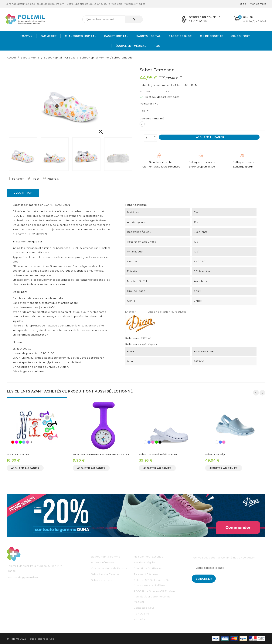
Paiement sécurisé (146, 574)
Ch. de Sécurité (211, 36)
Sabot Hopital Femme (105, 574)
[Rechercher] (113, 19)
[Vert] (20, 442)
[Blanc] (145, 442)
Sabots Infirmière (102, 580)
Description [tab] (23, 193)
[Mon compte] (258, 4)
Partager (18, 179)
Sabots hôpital (148, 36)
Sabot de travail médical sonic (158, 454)
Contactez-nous (144, 608)
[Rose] (17, 442)
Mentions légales (145, 562)
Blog (243, 4)
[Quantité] (148, 138)
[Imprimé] (142, 124)
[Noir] (160, 442)
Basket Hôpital (116, 36)
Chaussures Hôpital (80, 36)
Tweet (35, 179)
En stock (131, 312)
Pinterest (53, 179)
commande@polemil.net (23, 577)
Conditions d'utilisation (148, 568)
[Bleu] (149, 442)
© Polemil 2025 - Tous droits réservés (30, 639)
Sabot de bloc (180, 36)
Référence (132, 338)
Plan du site (141, 614)
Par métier (48, 36)
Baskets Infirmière (102, 562)
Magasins (140, 619)
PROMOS (26, 36)
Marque (145, 91)
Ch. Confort (240, 36)
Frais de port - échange (149, 557)
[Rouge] (13, 442)
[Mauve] (28, 442)
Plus (157, 46)
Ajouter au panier (210, 137)
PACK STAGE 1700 (19, 454)
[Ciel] (24, 442)
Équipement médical (130, 46)
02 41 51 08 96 (198, 21)
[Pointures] (146, 111)
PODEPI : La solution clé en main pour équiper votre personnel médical (154, 596)
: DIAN (165, 91)
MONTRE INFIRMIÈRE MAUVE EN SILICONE (101, 454)
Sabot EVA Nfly (215, 454)
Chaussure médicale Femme (109, 568)
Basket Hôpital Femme (106, 557)
